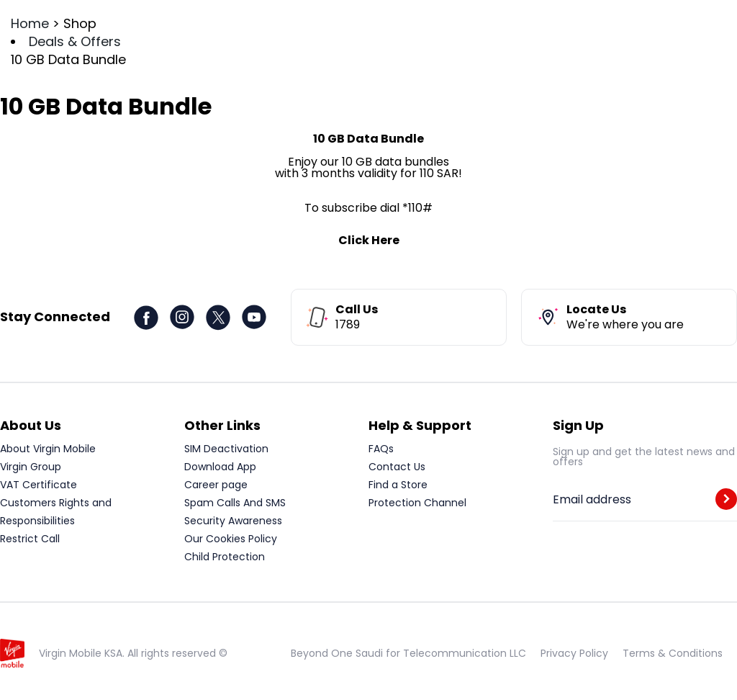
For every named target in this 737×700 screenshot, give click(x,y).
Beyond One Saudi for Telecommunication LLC (408, 653)
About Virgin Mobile (48, 449)
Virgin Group (31, 467)
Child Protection (225, 557)
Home (30, 23)
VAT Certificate (39, 485)
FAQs (381, 449)
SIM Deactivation (226, 449)
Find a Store (398, 485)
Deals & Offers (75, 41)
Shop (80, 23)
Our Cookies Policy (231, 539)
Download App (220, 467)
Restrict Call (30, 539)
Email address (592, 500)
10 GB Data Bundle (68, 59)
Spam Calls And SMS (235, 503)
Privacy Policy (574, 653)
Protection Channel (417, 503)
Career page (216, 485)
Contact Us (397, 467)
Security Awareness (233, 521)
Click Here (369, 240)
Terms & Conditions (673, 653)
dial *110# (406, 208)
